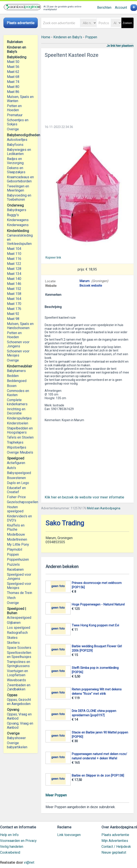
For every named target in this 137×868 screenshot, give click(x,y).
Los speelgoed (19, 628)
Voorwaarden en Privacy (18, 841)
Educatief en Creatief (16, 490)
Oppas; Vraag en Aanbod (19, 716)
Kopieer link (53, 257)
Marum (85, 281)
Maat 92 (13, 314)
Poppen (13, 554)
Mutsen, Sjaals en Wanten (20, 99)
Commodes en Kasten (18, 393)
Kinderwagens (18, 220)
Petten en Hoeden (14, 108)
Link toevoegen (69, 835)
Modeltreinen (17, 539)
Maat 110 (14, 254)
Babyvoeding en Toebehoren (19, 197)
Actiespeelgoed (19, 618)
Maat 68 (13, 77)
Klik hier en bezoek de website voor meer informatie (84, 497)
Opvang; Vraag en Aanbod (20, 725)
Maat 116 (14, 259)
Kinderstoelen (18, 423)
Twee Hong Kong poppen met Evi (95, 625)
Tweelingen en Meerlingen (18, 188)
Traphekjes (15, 442)
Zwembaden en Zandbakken (19, 687)
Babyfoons (15, 145)
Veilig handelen (12, 847)
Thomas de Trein (20, 593)
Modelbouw (16, 534)
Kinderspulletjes (19, 418)
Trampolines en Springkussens (19, 664)
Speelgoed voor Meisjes (19, 586)
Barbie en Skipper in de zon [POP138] (98, 775)
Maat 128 (14, 269)
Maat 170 (14, 304)
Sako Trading (65, 523)
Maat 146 (14, 284)
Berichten (104, 8)
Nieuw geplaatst (114, 852)
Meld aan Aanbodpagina (104, 508)
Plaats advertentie (115, 835)
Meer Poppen (56, 795)
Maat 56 (13, 67)
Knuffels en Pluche (16, 527)
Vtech (11, 598)
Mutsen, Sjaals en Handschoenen (20, 326)
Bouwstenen (16, 478)
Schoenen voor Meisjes (18, 353)
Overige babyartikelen (17, 745)
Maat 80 (13, 87)
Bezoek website (91, 286)
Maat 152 (14, 289)
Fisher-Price (16, 497)
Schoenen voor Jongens (18, 344)
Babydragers (17, 210)
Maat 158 (14, 294)
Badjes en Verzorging (15, 161)
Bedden (13, 376)
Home (46, 37)
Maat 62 (13, 72)
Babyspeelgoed (19, 473)
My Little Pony (18, 544)
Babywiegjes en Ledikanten (19, 152)
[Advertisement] (87, 90)
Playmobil (15, 549)
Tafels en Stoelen (20, 437)
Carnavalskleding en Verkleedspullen (20, 240)
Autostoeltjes (17, 140)
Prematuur (15, 115)
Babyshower (16, 738)
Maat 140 (14, 279)
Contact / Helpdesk (116, 847)
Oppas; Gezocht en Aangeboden (19, 702)
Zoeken (127, 23)
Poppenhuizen (18, 559)
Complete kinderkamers (17, 402)
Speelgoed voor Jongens (19, 577)
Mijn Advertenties (115, 841)
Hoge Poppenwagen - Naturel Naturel (98, 604)
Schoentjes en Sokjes (18, 122)
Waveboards (16, 680)
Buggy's (13, 215)
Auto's (11, 468)
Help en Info (9, 835)
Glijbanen (14, 623)
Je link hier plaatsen (120, 46)
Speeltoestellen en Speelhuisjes (19, 655)
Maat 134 (14, 274)
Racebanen (15, 569)
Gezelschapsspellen (21, 502)
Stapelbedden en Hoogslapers (20, 430)
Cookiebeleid (10, 852)
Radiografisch (17, 633)
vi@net (29, 862)
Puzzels (13, 564)
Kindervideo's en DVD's (19, 518)
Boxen (12, 386)
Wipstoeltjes (17, 447)
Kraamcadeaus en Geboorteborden (20, 179)
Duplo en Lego (18, 483)
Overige (13, 129)
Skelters (13, 643)
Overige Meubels (20, 452)
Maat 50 (13, 62)
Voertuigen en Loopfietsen (17, 673)
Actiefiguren (16, 463)
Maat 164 (14, 299)
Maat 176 (14, 309)
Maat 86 (13, 92)
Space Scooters (19, 648)
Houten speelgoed (15, 509)
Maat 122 (14, 264)
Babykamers (16, 371)
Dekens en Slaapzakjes (16, 170)
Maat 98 (13, 319)
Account (121, 8)
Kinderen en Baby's (68, 37)
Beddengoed (17, 381)
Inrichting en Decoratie (16, 411)
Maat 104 (14, 249)
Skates (12, 638)
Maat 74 (13, 82)
